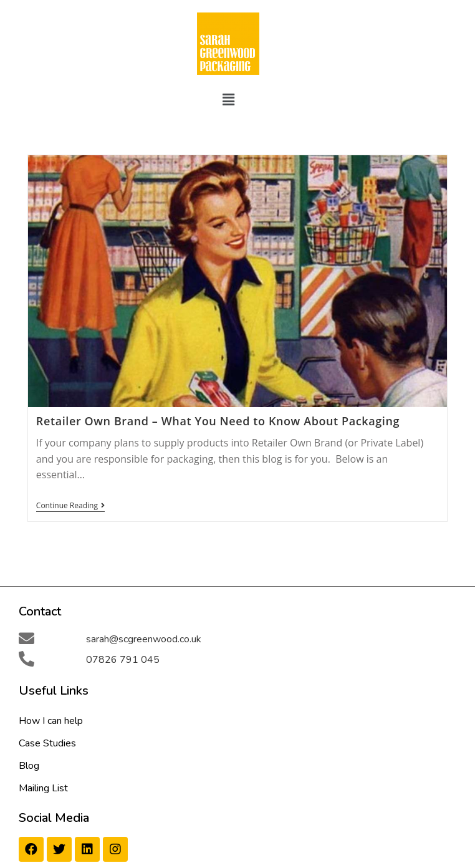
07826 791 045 (123, 660)
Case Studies (47, 743)
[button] (228, 99)
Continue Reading (70, 506)
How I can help (51, 721)
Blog (29, 766)
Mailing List (43, 788)
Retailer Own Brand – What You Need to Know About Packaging (218, 421)
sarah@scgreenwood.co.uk (144, 639)
